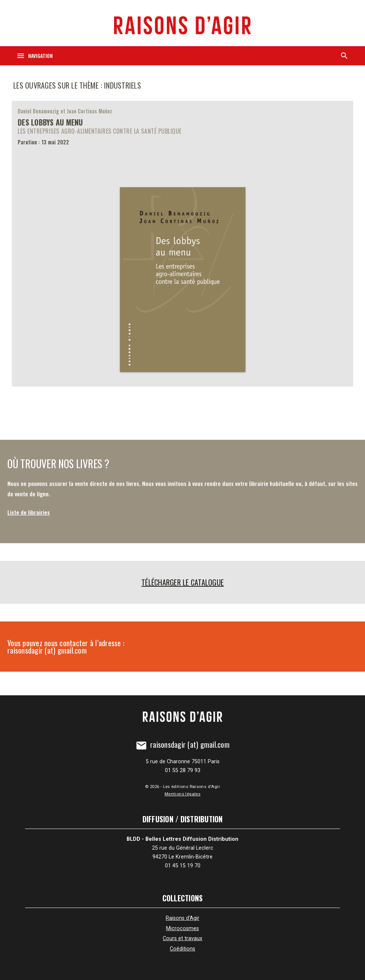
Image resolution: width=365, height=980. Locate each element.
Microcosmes (182, 928)
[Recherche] (344, 56)
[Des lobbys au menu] (182, 244)
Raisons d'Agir (182, 918)
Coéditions (182, 949)
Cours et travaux (182, 938)
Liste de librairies (29, 512)
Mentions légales (182, 794)
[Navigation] (35, 56)
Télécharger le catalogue (182, 582)
